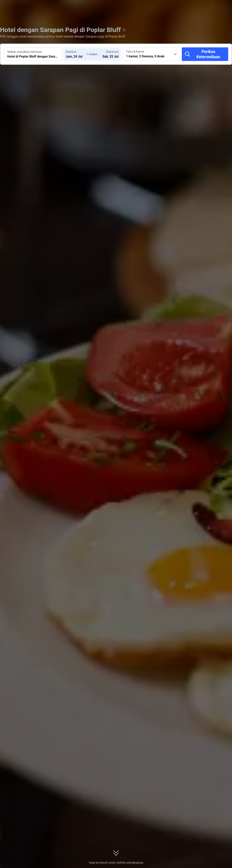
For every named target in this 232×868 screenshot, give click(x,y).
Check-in (71, 52)
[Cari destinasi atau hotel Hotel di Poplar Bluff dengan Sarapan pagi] (33, 54)
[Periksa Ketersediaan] (205, 54)
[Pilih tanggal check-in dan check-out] (78, 54)
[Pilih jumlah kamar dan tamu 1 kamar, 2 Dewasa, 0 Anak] (151, 54)
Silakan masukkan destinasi (24, 52)
